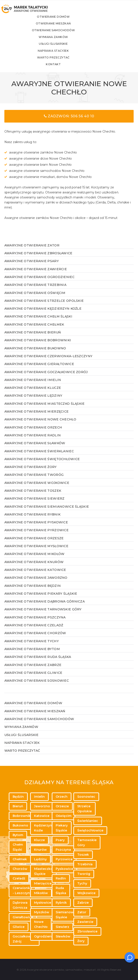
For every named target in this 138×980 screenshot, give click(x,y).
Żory (81, 941)
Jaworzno (42, 806)
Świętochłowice (90, 830)
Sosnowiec (86, 797)
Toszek (83, 855)
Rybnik (61, 903)
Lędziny (40, 859)
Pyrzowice (64, 859)
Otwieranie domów (66, 21)
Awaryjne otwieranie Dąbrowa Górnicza (45, 607)
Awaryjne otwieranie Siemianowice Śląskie (47, 512)
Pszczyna (63, 850)
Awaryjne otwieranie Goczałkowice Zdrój (46, 377)
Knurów (40, 850)
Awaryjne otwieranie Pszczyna (35, 623)
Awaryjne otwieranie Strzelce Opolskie (44, 306)
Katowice (42, 816)
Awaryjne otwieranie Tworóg (34, 480)
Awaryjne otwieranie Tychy (32, 646)
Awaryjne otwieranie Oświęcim (35, 298)
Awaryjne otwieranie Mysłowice (36, 551)
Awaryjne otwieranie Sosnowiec (37, 686)
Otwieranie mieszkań (66, 28)
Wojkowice (86, 893)
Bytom (18, 835)
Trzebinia (85, 864)
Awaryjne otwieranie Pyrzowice (36, 535)
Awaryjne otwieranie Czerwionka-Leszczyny (48, 361)
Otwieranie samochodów (66, 35)
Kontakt (66, 69)
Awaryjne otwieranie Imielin (33, 385)
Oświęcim (64, 816)
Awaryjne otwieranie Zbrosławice (38, 258)
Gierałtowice (23, 917)
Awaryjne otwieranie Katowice (35, 575)
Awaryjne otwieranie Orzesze (34, 543)
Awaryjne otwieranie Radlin (33, 440)
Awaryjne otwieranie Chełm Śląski (38, 322)
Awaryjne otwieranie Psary (32, 266)
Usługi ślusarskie (66, 49)
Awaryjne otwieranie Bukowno (35, 353)
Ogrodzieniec (45, 936)
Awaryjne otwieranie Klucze (33, 393)
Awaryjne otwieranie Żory (31, 472)
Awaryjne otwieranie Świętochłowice (42, 464)
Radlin (61, 878)
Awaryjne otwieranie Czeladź (34, 630)
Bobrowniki (22, 816)
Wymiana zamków (66, 42)
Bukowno (20, 825)
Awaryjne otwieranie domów (33, 708)
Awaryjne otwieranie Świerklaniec (39, 456)
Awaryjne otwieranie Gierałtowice (39, 369)
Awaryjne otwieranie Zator (32, 251)
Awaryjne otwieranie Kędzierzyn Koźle (43, 314)
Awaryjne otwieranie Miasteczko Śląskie (45, 409)
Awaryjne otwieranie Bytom (32, 654)
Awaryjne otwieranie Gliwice (33, 678)
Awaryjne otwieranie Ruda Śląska (38, 662)
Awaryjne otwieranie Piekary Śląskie (41, 599)
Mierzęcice (43, 883)
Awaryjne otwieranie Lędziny (33, 401)
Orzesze (62, 806)
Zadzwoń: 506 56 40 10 (69, 121)
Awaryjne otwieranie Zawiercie (36, 274)
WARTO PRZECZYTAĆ (22, 756)
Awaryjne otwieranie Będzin (33, 591)
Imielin (39, 797)
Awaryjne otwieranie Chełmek (34, 330)
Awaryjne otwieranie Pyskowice (36, 528)
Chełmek (20, 859)
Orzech (62, 797)
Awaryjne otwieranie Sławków (35, 448)
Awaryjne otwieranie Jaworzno (36, 583)
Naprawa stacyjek (66, 56)
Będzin (18, 797)
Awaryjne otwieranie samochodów (39, 724)
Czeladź (19, 878)
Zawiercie (85, 922)
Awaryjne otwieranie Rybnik (32, 520)
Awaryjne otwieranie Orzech (33, 433)
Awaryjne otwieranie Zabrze (33, 670)
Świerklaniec (88, 821)
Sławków (63, 936)
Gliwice (19, 927)
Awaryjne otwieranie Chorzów (35, 638)
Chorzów (20, 869)
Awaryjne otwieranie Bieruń (33, 338)
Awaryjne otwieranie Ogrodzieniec (39, 282)
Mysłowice (43, 903)
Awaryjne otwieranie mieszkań (35, 716)
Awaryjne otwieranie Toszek (33, 496)
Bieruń (18, 806)
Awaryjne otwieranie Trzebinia (35, 290)
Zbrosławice (87, 931)
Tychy (82, 883)
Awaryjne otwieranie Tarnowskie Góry (43, 615)
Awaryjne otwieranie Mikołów (34, 559)
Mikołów (41, 893)
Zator (82, 912)
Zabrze (83, 903)
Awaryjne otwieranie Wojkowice (37, 488)
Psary (60, 840)
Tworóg (84, 874)
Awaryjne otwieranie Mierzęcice (36, 417)
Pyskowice (64, 869)
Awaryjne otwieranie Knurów (34, 567)
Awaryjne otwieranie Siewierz (34, 504)
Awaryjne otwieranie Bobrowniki (38, 345)
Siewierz (62, 927)
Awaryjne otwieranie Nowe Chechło (40, 425)
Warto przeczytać (66, 62)
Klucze (39, 840)
